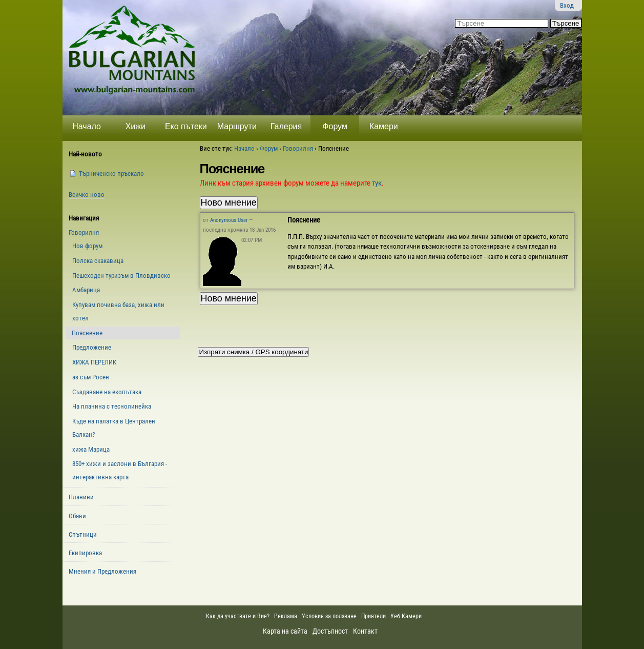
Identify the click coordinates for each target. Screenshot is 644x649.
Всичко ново (87, 195)
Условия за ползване (329, 616)
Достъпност (330, 631)
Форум (335, 126)
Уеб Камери (407, 616)
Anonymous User (229, 220)
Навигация (84, 218)
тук (377, 183)
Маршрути (237, 126)
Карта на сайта (285, 631)
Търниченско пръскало (111, 174)
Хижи (136, 126)
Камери (384, 126)
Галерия (286, 126)
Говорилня (298, 148)
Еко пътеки (186, 126)
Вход (567, 5)
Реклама (286, 616)
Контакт (365, 631)
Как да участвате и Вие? (238, 616)
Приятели (373, 616)
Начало (87, 126)
